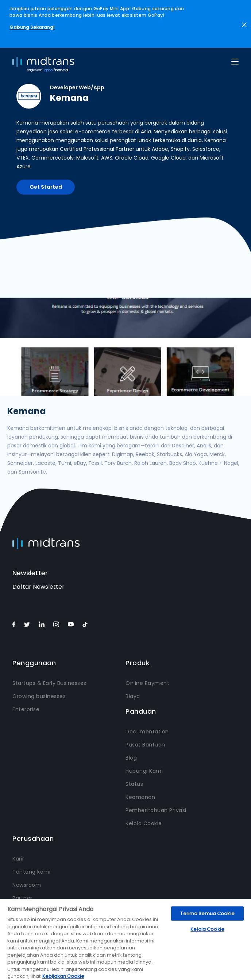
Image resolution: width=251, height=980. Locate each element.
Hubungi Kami (144, 771)
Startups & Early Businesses (49, 683)
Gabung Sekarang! (32, 27)
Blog (131, 758)
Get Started (46, 187)
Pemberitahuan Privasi (156, 810)
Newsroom (27, 885)
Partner (22, 898)
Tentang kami (31, 872)
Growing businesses (39, 696)
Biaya (133, 696)
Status (134, 784)
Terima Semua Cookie (207, 914)
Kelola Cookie (144, 823)
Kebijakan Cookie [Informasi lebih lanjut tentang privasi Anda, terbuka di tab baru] (63, 976)
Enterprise (26, 709)
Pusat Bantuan (145, 745)
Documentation (147, 732)
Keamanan (140, 797)
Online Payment (147, 683)
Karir (18, 859)
